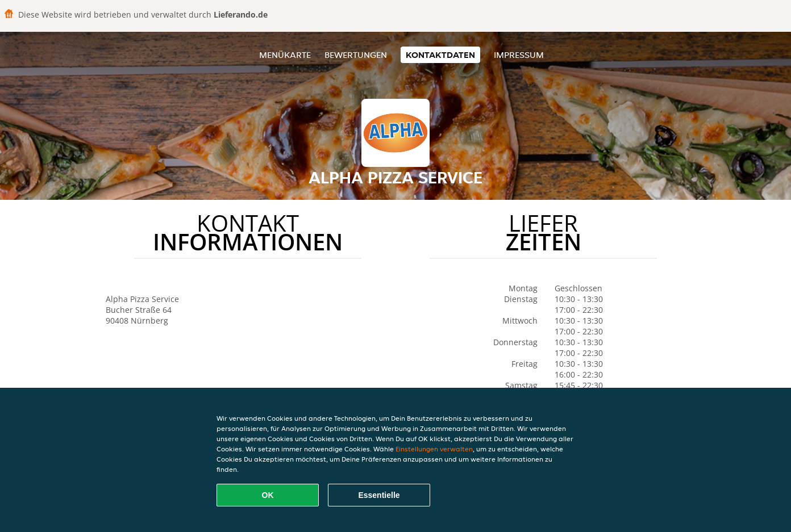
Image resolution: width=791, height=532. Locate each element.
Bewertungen (356, 55)
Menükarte (285, 55)
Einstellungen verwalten (434, 449)
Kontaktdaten (440, 55)
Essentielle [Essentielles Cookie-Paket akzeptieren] (379, 495)
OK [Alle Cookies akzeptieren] (268, 495)
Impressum (519, 55)
